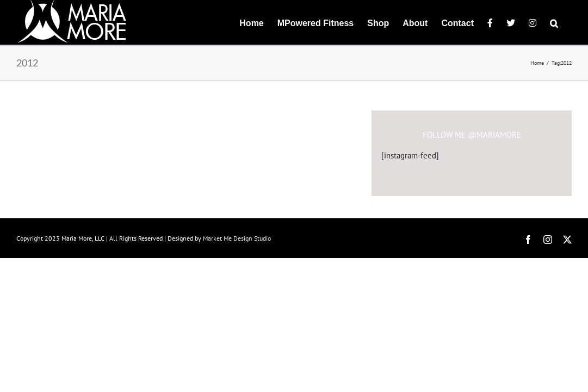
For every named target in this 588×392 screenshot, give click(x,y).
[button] (568, 22)
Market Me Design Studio (237, 238)
